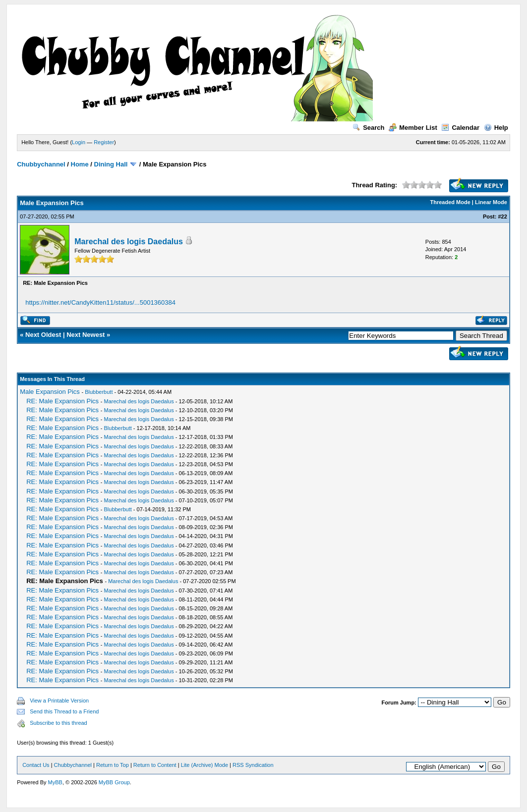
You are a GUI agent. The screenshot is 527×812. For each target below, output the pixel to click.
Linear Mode (491, 202)
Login (79, 142)
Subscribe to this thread (59, 723)
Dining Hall (111, 164)
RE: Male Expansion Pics (62, 401)
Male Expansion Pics (50, 392)
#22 (502, 217)
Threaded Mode (450, 202)
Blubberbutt (99, 392)
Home (80, 164)
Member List (413, 128)
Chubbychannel (41, 164)
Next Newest (86, 335)
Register (104, 142)
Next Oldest (43, 335)
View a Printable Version (59, 701)
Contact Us (36, 765)
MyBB (55, 782)
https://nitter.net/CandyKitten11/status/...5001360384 (100, 302)
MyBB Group (114, 782)
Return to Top (113, 765)
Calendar (460, 128)
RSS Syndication (253, 765)
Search (368, 128)
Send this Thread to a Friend (64, 711)
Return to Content (155, 765)
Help (496, 128)
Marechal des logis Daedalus (129, 242)
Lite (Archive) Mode (205, 765)
